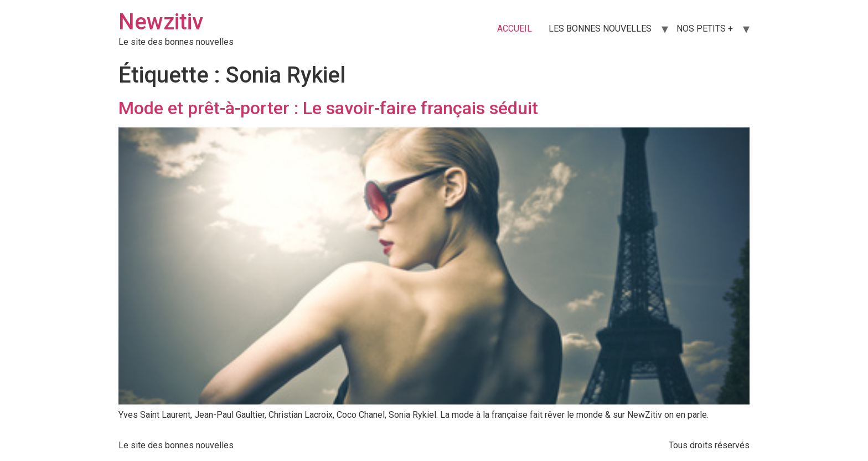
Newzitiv (161, 22)
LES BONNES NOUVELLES (600, 29)
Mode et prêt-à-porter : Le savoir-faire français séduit (328, 108)
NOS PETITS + (705, 29)
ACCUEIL (515, 29)
